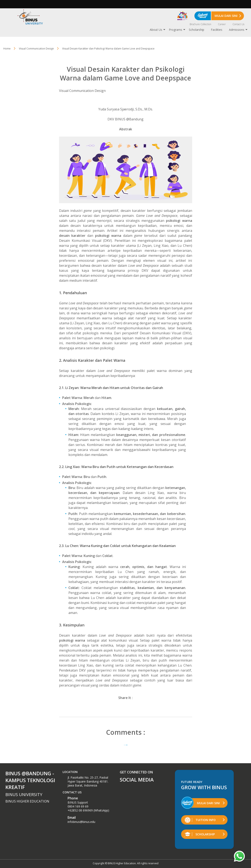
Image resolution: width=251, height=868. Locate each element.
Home (7, 49)
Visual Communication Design (82, 91)
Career (222, 24)
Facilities (217, 30)
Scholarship (197, 30)
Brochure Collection (200, 24)
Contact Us (238, 24)
